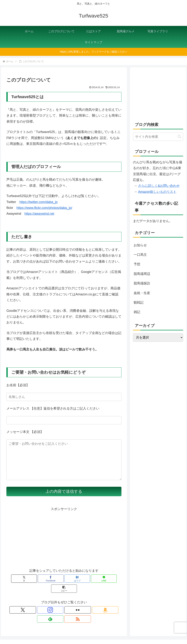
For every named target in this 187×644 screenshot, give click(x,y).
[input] (158, 137)
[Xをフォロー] (43, 607)
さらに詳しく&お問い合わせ (159, 186)
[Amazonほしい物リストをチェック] (68, 607)
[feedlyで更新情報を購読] (77, 607)
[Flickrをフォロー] (60, 607)
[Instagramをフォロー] (51, 607)
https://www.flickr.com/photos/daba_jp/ (44, 208)
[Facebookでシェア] (45, 586)
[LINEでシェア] (83, 586)
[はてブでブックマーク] (64, 586)
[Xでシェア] (25, 586)
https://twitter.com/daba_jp (38, 202)
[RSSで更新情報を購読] (85, 607)
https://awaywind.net (39, 214)
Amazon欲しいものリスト (157, 192)
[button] (103, 586)
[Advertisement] (64, 545)
